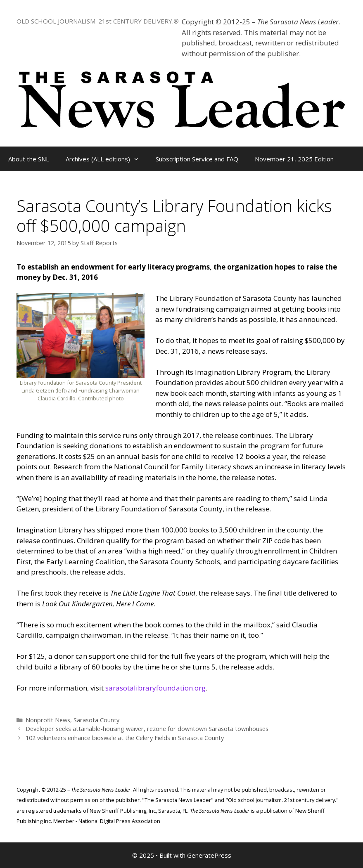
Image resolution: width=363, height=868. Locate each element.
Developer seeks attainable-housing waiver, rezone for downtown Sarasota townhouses (147, 729)
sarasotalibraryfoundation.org (155, 688)
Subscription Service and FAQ (197, 159)
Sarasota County (96, 720)
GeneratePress (209, 855)
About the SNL (29, 159)
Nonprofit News (48, 720)
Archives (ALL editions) (107, 159)
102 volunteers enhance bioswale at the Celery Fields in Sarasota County (125, 738)
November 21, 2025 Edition (294, 159)
